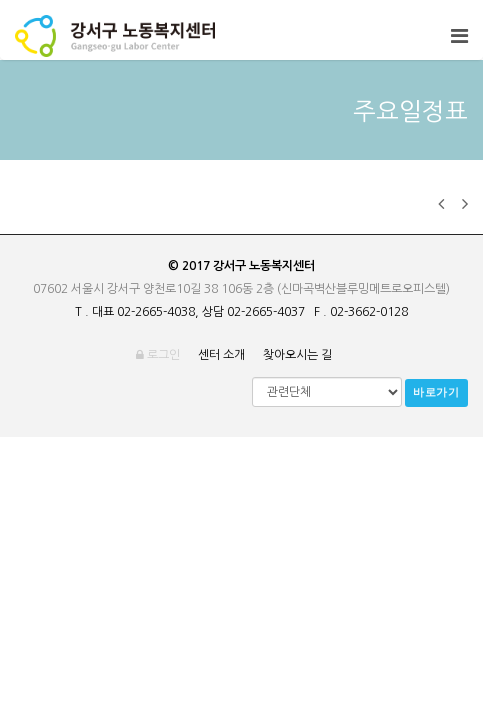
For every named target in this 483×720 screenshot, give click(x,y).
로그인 (158, 355)
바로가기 (436, 392)
